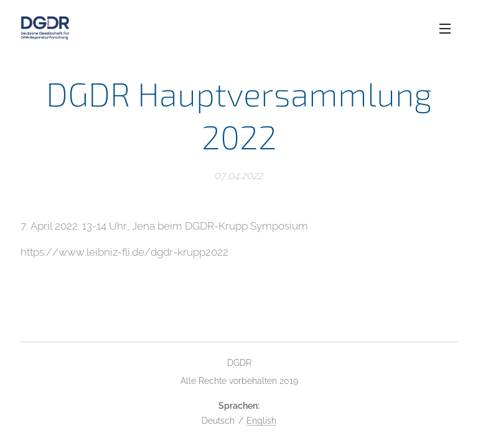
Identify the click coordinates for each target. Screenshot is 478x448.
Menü (445, 29)
